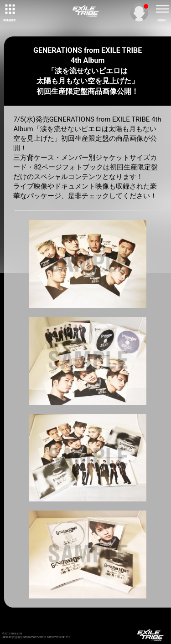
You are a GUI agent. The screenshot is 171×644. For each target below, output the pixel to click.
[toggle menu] (162, 9)
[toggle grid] (9, 9)
